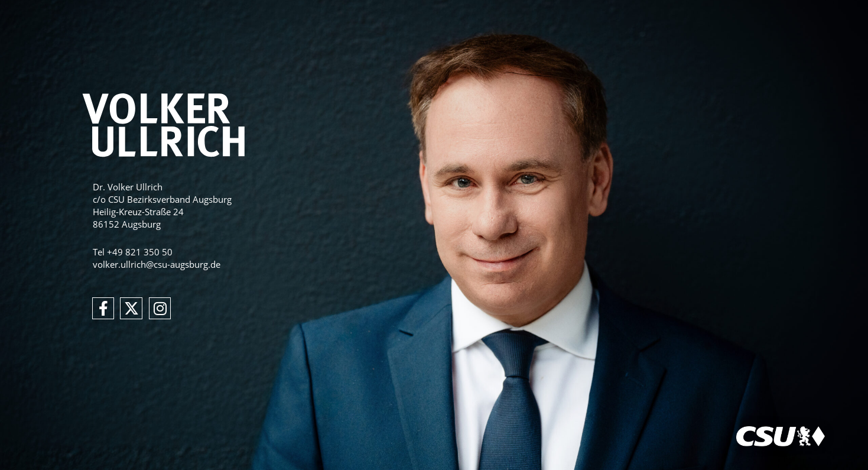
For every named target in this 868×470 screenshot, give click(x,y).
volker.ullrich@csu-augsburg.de (157, 264)
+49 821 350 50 (140, 252)
